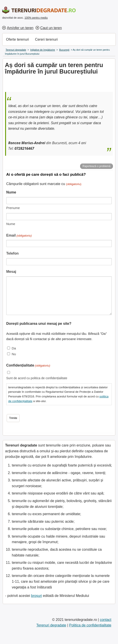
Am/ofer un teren (20, 28)
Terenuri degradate (51, 625)
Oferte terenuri (17, 39)
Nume (11, 224)
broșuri (36, 596)
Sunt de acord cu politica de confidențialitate (37, 378)
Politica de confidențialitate (90, 625)
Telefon (12, 253)
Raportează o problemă (97, 166)
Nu (14, 354)
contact (106, 620)
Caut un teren (51, 28)
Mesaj (11, 272)
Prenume (13, 208)
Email (19, 236)
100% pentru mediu (36, 18)
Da (14, 348)
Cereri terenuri (46, 39)
